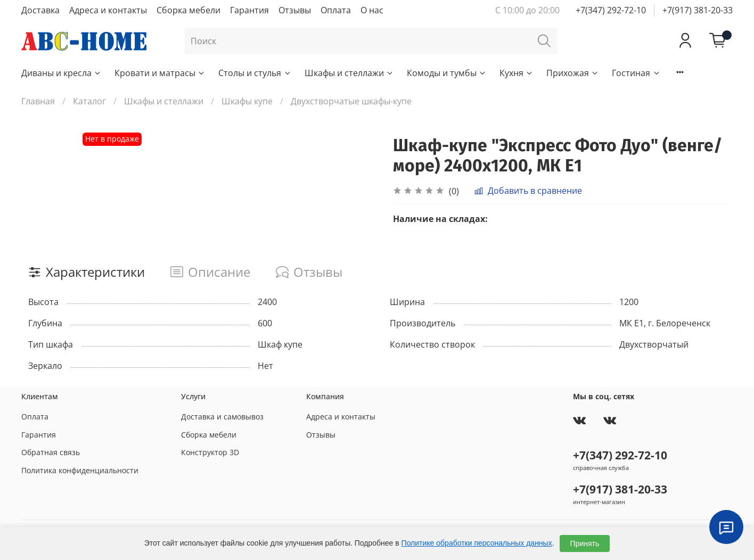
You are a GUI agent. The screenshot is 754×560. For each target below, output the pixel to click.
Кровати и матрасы (160, 73)
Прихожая (573, 73)
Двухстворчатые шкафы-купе (351, 101)
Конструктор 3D (210, 452)
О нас (372, 10)
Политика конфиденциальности (80, 470)
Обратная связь (51, 452)
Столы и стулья (255, 73)
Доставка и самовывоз (222, 417)
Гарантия (249, 10)
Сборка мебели (188, 10)
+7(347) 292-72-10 (611, 10)
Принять (585, 543)
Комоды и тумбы (447, 73)
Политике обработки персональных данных (477, 543)
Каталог (89, 101)
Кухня (517, 73)
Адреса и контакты (108, 10)
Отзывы (295, 10)
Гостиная (636, 73)
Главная (38, 101)
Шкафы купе (247, 101)
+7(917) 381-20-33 (698, 10)
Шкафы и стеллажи (349, 73)
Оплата (336, 10)
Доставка (40, 10)
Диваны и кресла (62, 73)
